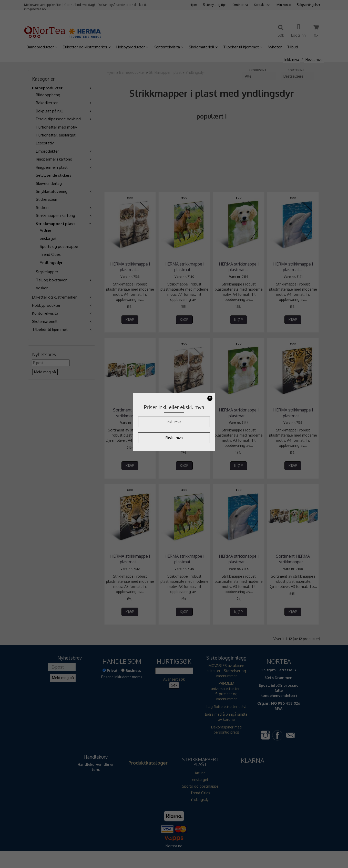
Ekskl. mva (174, 438)
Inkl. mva (174, 422)
